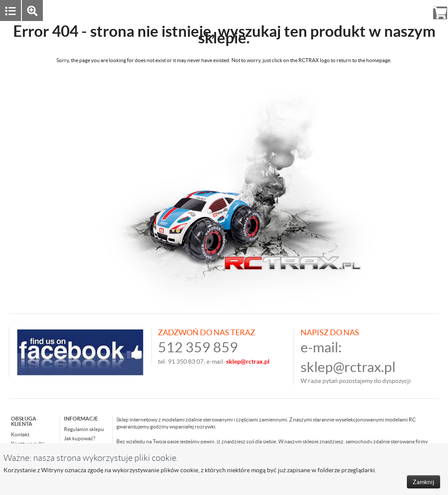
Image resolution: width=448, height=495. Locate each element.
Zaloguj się (372, 10)
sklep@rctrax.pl (348, 367)
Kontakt (20, 434)
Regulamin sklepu (84, 429)
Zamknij (423, 482)
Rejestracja (408, 10)
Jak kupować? (80, 438)
